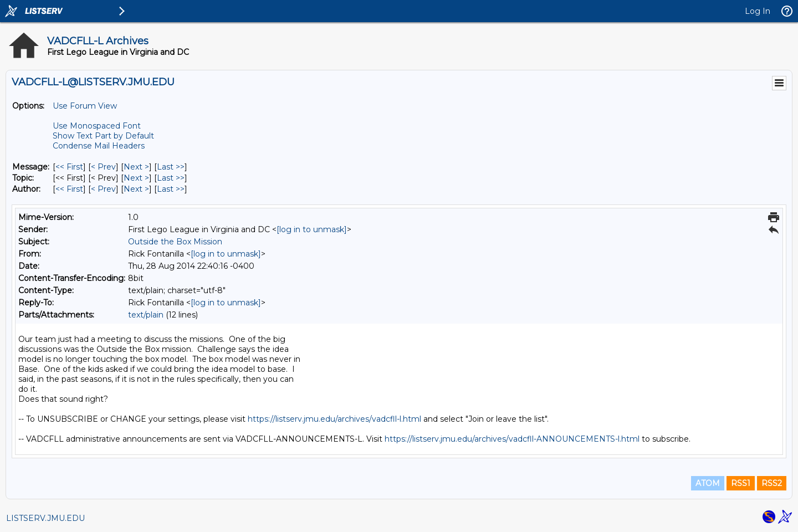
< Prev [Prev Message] (103, 167)
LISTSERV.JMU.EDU (45, 518)
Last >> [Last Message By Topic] (171, 178)
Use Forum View (85, 106)
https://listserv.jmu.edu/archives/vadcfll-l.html (334, 419)
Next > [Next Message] (136, 167)
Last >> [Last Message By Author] (171, 189)
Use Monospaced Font (97, 126)
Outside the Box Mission (175, 242)
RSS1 (741, 483)
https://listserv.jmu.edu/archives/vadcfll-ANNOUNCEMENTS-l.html (512, 439)
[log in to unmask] (312, 229)
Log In (758, 11)
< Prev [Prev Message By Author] (103, 189)
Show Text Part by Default (103, 136)
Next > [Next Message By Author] (136, 189)
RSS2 (772, 483)
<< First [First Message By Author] (69, 189)
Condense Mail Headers (99, 146)
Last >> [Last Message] (171, 167)
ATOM (708, 483)
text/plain (146, 315)
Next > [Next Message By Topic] (136, 178)
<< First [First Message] (69, 167)
